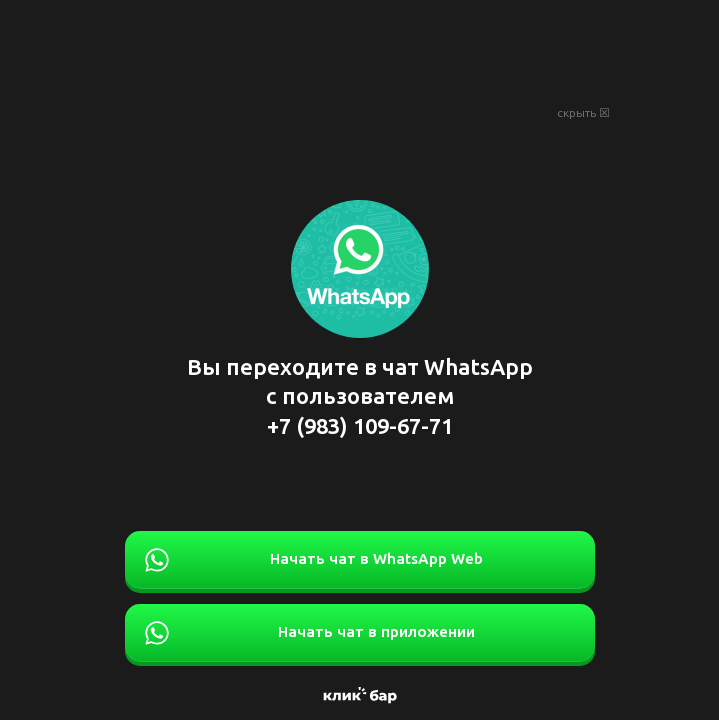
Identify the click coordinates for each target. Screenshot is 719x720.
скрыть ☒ (583, 113)
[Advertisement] (360, 50)
